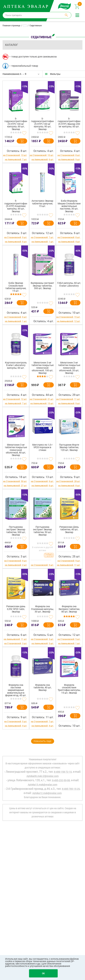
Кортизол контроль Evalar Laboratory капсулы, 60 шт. (16, 365)
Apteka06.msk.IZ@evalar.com (42, 776)
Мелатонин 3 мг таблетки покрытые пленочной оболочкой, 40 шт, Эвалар (16, 450)
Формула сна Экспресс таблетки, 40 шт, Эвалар (69, 609)
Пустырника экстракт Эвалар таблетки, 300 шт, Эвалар (16, 531)
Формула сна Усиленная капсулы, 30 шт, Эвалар (42, 609)
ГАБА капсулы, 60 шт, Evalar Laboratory (69, 284)
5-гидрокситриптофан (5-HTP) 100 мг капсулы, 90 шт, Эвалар (42, 124)
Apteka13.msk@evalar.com (42, 785)
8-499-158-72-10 (63, 772)
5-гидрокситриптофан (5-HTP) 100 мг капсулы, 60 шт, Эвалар (16, 124)
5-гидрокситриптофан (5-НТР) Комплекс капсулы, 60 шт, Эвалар (16, 206)
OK (43, 973)
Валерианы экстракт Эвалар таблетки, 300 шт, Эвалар (42, 286)
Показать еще (43, 741)
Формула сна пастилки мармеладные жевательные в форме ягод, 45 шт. (16, 690)
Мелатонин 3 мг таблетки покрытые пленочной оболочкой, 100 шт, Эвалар (42, 368)
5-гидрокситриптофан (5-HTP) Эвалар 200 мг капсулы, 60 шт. (69, 123)
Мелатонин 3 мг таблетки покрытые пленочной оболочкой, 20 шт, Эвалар (69, 368)
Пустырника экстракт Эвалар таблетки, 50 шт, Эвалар (42, 531)
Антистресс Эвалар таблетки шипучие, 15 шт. (42, 204)
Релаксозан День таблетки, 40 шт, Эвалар (69, 530)
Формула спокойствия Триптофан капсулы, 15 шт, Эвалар (69, 689)
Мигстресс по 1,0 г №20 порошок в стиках (42, 447)
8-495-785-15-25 (71, 789)
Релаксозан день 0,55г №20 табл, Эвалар (16, 609)
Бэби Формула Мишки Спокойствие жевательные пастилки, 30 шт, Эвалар (69, 206)
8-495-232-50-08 (61, 780)
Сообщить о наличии (49, 555)
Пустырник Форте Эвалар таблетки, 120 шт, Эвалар (69, 447)
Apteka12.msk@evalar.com (47, 793)
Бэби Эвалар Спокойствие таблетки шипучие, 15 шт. (16, 287)
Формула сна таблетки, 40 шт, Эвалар (42, 688)
